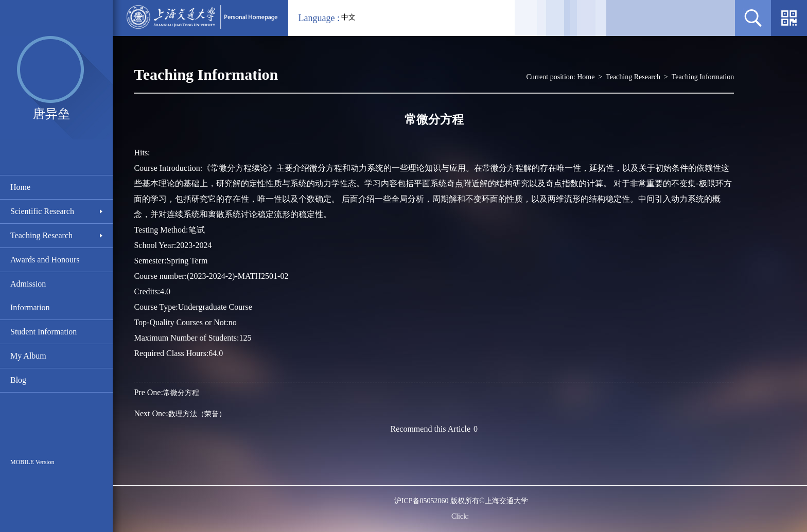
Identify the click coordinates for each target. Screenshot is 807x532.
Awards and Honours (45, 260)
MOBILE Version (32, 462)
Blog (18, 380)
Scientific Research (42, 211)
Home (20, 187)
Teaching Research (41, 235)
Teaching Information (703, 77)
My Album (28, 356)
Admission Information (30, 296)
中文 (348, 17)
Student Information (43, 332)
